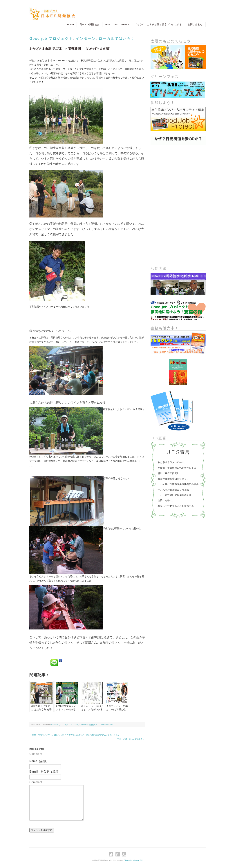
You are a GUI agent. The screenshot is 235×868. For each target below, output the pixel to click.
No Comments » (107, 725)
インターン (86, 38)
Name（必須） (39, 761)
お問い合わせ (195, 24)
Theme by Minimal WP (133, 860)
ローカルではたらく (117, 38)
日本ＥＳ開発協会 (89, 24)
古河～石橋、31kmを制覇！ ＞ (131, 739)
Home (70, 24)
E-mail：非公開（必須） (45, 772)
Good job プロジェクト (51, 38)
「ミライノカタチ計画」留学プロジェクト (158, 24)
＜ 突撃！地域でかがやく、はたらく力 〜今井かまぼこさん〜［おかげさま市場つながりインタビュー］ (76, 735)
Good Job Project (117, 24)
